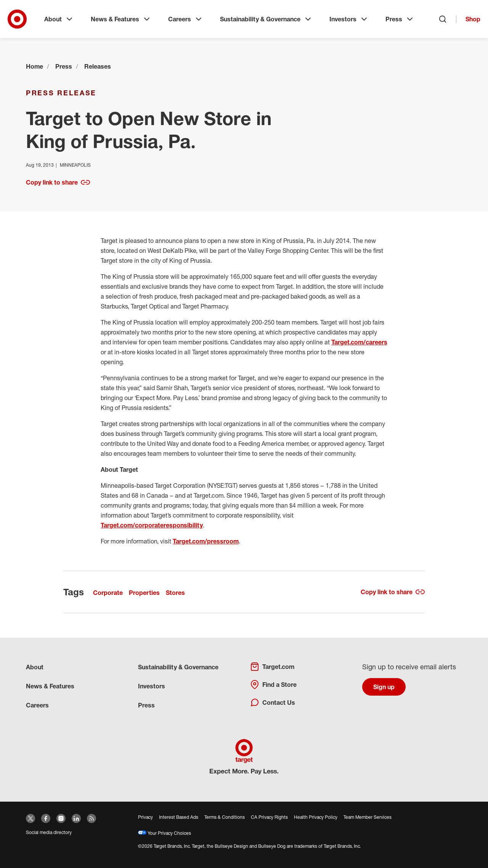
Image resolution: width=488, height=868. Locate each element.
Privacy (145, 817)
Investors (349, 19)
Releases (98, 66)
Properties (144, 593)
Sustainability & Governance (266, 19)
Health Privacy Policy (316, 817)
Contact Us (273, 702)
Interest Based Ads (179, 817)
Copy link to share (58, 182)
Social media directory (49, 832)
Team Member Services (368, 817)
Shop (473, 19)
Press (400, 19)
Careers (186, 19)
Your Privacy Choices (165, 833)
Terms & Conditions (225, 817)
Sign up (384, 687)
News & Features (121, 19)
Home (35, 66)
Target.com (272, 667)
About (59, 19)
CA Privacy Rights (269, 817)
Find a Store (273, 685)
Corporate (108, 593)
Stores (175, 593)
